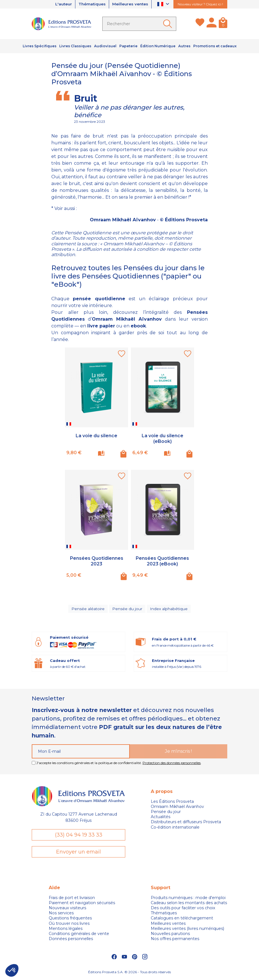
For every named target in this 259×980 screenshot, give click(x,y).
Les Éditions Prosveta (172, 802)
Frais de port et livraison (72, 899)
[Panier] (223, 24)
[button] (12, 970)
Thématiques (90, 4)
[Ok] (169, 24)
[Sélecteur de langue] (164, 4)
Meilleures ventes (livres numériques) (187, 930)
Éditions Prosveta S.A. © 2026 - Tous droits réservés (129, 973)
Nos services (61, 914)
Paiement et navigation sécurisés (82, 904)
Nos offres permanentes (175, 940)
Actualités (161, 818)
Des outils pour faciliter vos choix (183, 909)
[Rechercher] (139, 24)
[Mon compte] (212, 24)
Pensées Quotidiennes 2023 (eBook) (162, 561)
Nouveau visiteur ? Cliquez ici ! (200, 4)
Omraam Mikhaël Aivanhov (177, 807)
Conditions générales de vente (79, 935)
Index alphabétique (169, 609)
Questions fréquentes (70, 919)
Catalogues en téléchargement (182, 919)
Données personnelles (71, 940)
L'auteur (61, 4)
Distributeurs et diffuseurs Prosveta (186, 823)
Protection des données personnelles (172, 764)
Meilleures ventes (130, 4)
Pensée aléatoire (88, 609)
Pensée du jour (127, 609)
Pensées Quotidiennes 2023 (97, 561)
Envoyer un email (78, 853)
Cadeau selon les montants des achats (189, 904)
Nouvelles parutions (170, 935)
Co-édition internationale (175, 828)
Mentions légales (66, 930)
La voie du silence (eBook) (163, 438)
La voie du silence (96, 436)
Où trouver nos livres (69, 925)
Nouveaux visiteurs (67, 909)
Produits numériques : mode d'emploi (188, 899)
